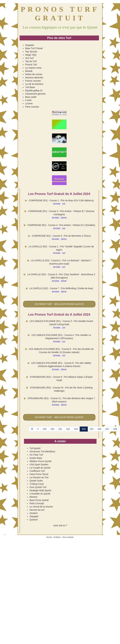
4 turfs (28, 100)
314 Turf (29, 58)
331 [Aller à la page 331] (60, 429)
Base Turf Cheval (34, 48)
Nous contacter (68, 537)
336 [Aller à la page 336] (99, 429)
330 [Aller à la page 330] (52, 429)
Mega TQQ (31, 55)
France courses (33, 81)
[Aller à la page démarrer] (32, 429)
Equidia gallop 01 (34, 90)
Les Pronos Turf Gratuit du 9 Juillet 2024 (59, 194)
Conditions (57, 537)
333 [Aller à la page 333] (76, 429)
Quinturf (34, 520)
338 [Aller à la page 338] (115, 429)
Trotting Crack (37, 484)
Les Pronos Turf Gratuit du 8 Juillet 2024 (59, 314)
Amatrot (34, 513)
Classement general (35, 94)
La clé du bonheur (34, 84)
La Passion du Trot (39, 477)
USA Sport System (39, 464)
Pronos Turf (31, 65)
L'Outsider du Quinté (40, 494)
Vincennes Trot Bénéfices (43, 451)
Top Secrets (31, 52)
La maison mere (33, 68)
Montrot (33, 497)
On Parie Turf (36, 455)
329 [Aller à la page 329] (45, 429)
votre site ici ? (60, 525)
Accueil (49, 537)
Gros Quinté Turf (38, 487)
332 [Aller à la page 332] (68, 429)
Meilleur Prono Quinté (41, 461)
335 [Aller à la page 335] (92, 429)
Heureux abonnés (34, 78)
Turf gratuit (35, 448)
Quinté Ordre (36, 481)
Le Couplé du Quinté (40, 468)
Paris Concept (37, 503)
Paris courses (32, 107)
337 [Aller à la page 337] (107, 429)
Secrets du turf (37, 510)
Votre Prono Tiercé (39, 474)
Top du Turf (31, 61)
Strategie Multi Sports (40, 490)
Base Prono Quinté (39, 500)
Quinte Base (36, 458)
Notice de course (34, 74)
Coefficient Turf (37, 471)
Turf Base (30, 87)
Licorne (29, 103)
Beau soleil (31, 97)
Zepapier (30, 45)
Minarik (29, 71)
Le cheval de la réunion (41, 507)
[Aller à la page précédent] (38, 429)
